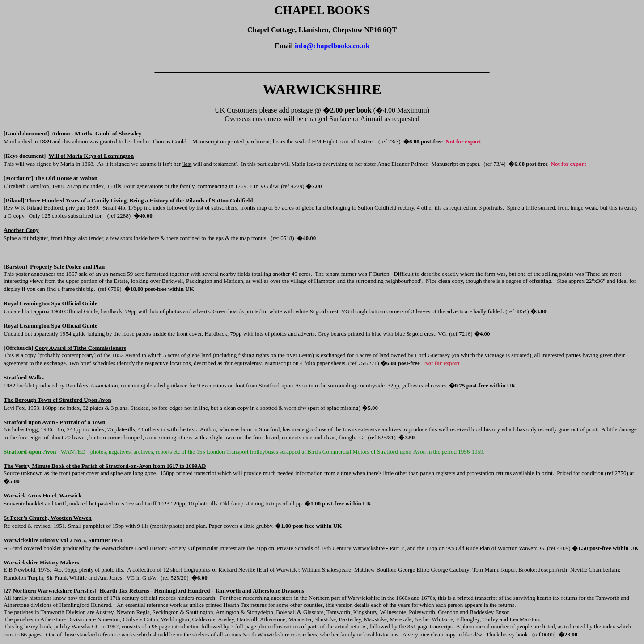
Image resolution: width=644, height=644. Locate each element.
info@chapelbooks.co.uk (332, 46)
